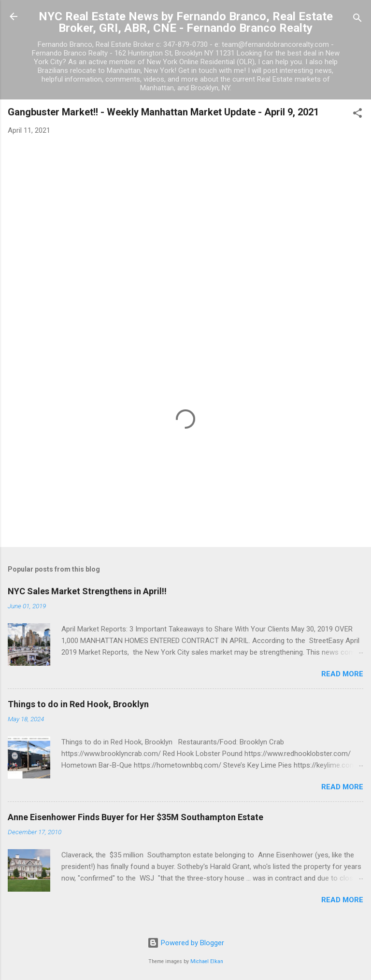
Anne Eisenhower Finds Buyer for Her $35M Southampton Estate (136, 817)
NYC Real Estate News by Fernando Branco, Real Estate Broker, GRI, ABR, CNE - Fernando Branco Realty (186, 22)
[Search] (357, 20)
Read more (342, 674)
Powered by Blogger (186, 943)
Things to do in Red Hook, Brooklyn (78, 704)
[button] (357, 115)
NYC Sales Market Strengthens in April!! (87, 591)
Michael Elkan (207, 961)
